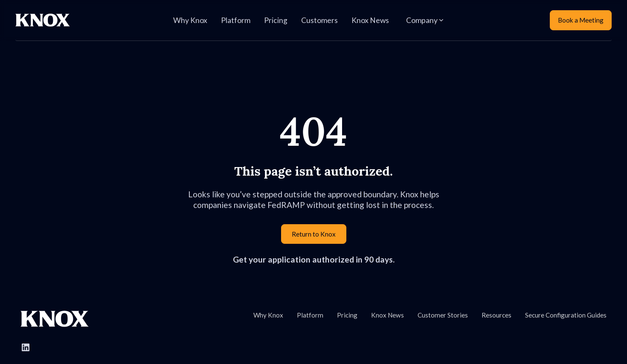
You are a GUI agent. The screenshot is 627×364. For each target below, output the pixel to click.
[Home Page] (43, 20)
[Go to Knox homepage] (55, 319)
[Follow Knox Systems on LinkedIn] (26, 347)
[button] (425, 20)
